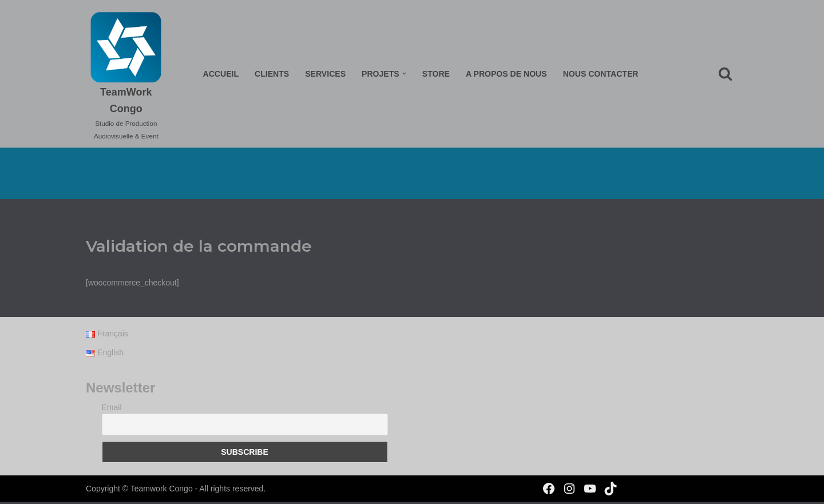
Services (326, 74)
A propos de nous (506, 74)
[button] (404, 74)
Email (112, 409)
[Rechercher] (725, 74)
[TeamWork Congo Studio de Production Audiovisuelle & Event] (126, 77)
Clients (272, 74)
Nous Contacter (600, 74)
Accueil (221, 74)
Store (436, 74)
